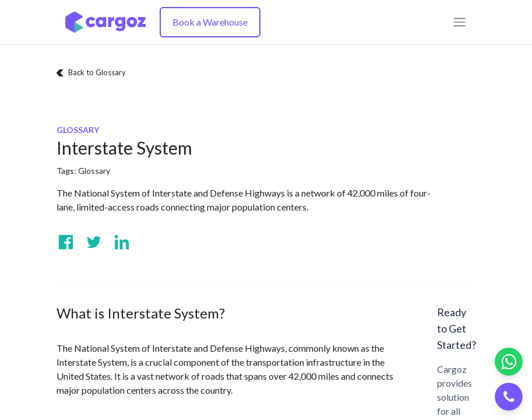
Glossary (94, 171)
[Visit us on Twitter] (94, 242)
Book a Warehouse (210, 22)
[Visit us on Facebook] (66, 242)
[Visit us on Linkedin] (122, 242)
